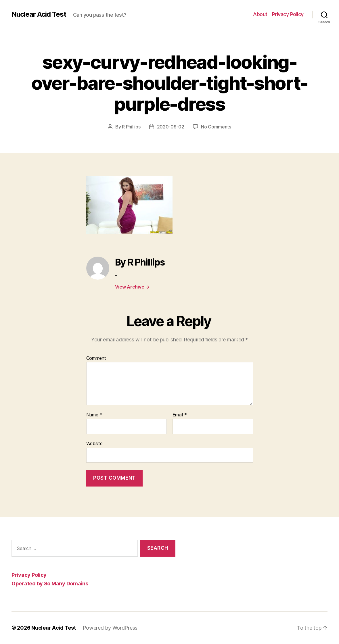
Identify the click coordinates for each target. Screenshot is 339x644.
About (260, 14)
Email (180, 415)
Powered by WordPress (110, 628)
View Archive (132, 287)
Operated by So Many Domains (50, 584)
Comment (96, 358)
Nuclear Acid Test (39, 14)
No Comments (216, 127)
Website (94, 443)
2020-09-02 (171, 127)
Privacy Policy (288, 14)
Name (94, 415)
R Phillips (131, 127)
